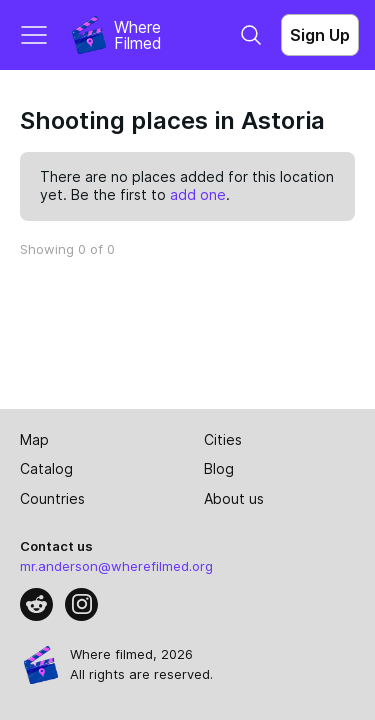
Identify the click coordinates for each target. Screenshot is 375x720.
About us (234, 498)
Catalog (46, 468)
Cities (223, 439)
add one (198, 194)
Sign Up (320, 35)
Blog (219, 468)
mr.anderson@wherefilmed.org (116, 566)
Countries (52, 498)
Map (34, 439)
